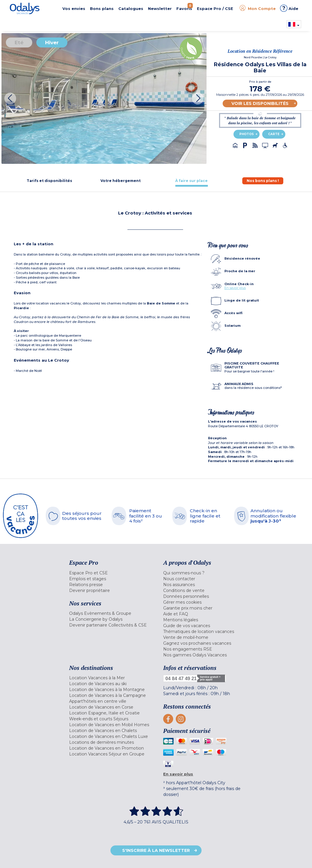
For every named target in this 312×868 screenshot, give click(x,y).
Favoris (185, 7)
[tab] (49, 181)
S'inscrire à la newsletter (156, 850)
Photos (247, 134)
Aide (289, 8)
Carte (274, 134)
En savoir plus (235, 288)
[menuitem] (112, 573)
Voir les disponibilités (260, 103)
